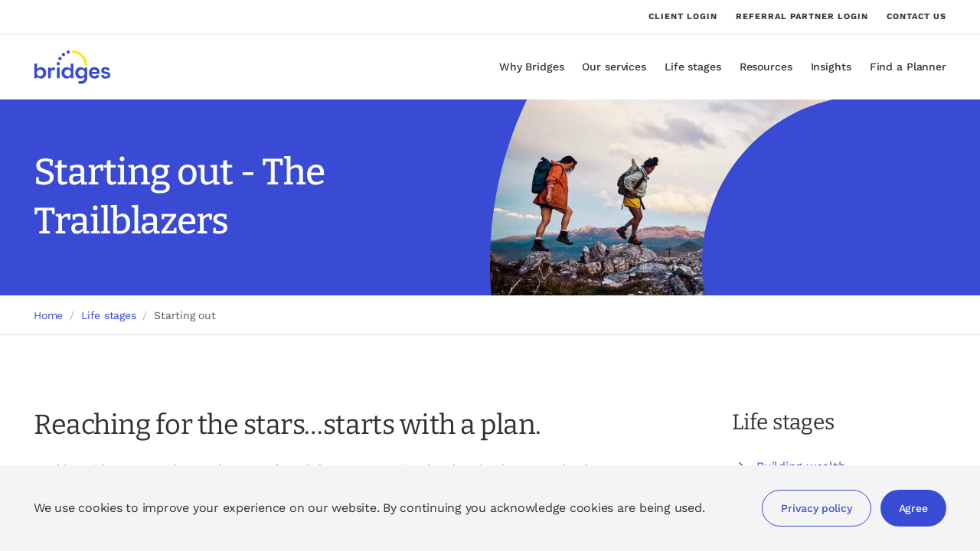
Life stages (693, 67)
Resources (766, 67)
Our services (614, 67)
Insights (831, 67)
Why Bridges (532, 67)
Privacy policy (816, 508)
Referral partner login (802, 17)
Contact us (916, 16)
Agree (913, 508)
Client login (683, 17)
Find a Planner (908, 67)
